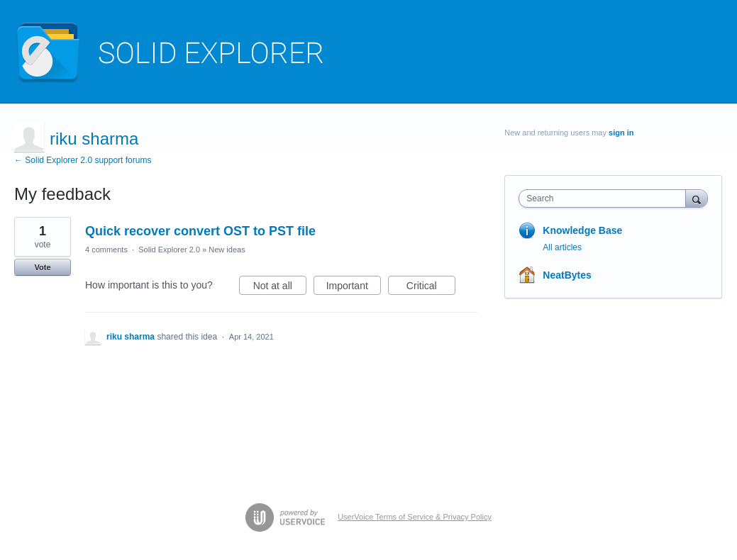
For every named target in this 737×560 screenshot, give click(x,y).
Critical (431, 288)
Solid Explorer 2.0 (169, 250)
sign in (621, 133)
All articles (562, 247)
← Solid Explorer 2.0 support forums (83, 160)
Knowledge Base (582, 230)
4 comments (106, 250)
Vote (42, 267)
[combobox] (605, 198)
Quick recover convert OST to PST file (200, 231)
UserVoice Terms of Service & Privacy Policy (415, 517)
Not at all (280, 288)
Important (354, 288)
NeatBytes (567, 275)
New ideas (227, 250)
